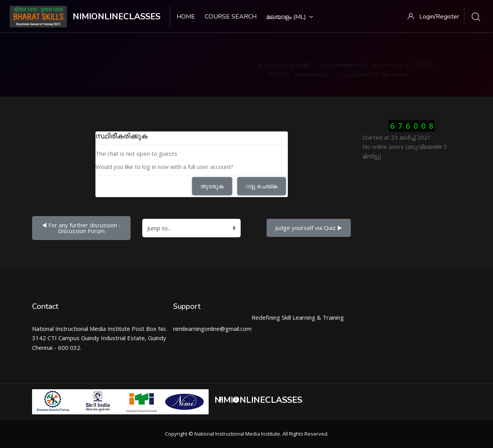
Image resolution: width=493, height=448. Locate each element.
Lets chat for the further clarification (394, 74)
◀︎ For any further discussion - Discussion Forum (82, 228)
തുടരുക (212, 186)
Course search (231, 17)
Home (186, 17)
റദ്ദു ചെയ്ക (262, 186)
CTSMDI (424, 65)
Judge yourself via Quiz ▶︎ (309, 228)
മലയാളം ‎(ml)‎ (290, 17)
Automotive (388, 65)
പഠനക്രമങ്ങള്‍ (341, 65)
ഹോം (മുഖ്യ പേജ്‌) (285, 65)
